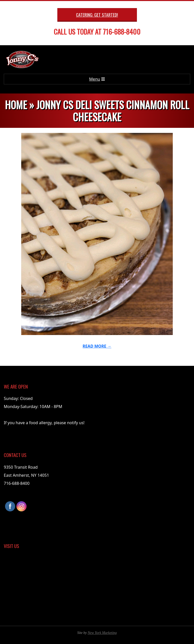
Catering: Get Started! (97, 15)
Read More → (97, 346)
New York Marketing (102, 633)
